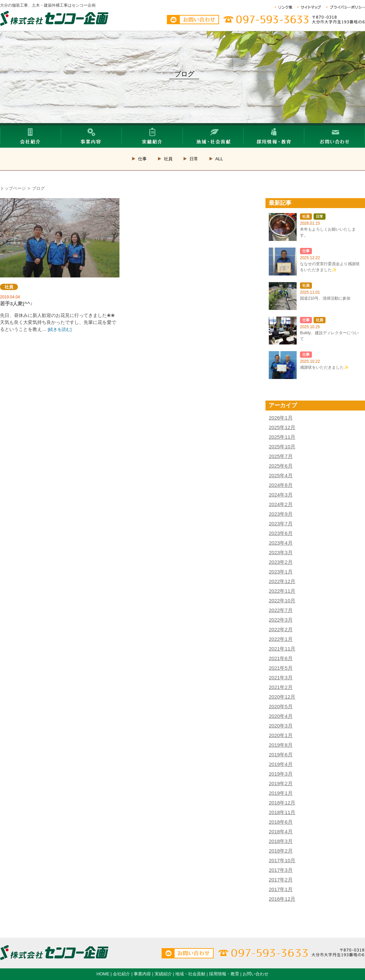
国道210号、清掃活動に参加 (325, 298)
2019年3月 (281, 774)
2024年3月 (281, 495)
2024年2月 (281, 504)
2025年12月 (282, 427)
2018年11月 (282, 812)
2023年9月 (281, 514)
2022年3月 (281, 620)
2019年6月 (281, 754)
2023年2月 (281, 562)
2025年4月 (281, 475)
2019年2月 (281, 783)
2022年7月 (281, 610)
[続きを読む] (60, 330)
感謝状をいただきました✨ (324, 367)
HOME (103, 974)
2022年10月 (282, 601)
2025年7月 (281, 456)
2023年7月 (281, 524)
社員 (168, 159)
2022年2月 (281, 629)
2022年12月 (282, 581)
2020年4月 (281, 716)
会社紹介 (121, 974)
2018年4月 (281, 831)
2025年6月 (281, 466)
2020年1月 (281, 735)
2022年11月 (282, 591)
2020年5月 (281, 706)
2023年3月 (281, 552)
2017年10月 (282, 860)
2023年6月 (281, 533)
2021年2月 (281, 687)
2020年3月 (281, 726)
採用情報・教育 (224, 974)
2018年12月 (282, 803)
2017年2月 (281, 880)
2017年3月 (281, 870)
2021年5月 (281, 668)
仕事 (142, 159)
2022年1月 (281, 639)
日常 (194, 159)
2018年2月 (281, 851)
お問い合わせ (256, 974)
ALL (219, 159)
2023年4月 (281, 543)
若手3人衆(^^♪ (60, 238)
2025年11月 (282, 437)
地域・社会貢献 (190, 974)
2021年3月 (281, 678)
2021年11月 (282, 649)
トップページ (13, 188)
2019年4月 (281, 764)
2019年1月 (281, 793)
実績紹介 (163, 974)
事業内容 (142, 974)
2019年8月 (281, 745)
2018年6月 (281, 822)
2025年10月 (282, 447)
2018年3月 (281, 841)
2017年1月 (281, 889)
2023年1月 (281, 572)
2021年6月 (281, 658)
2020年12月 (282, 697)
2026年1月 (281, 418)
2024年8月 (281, 485)
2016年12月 (282, 899)
